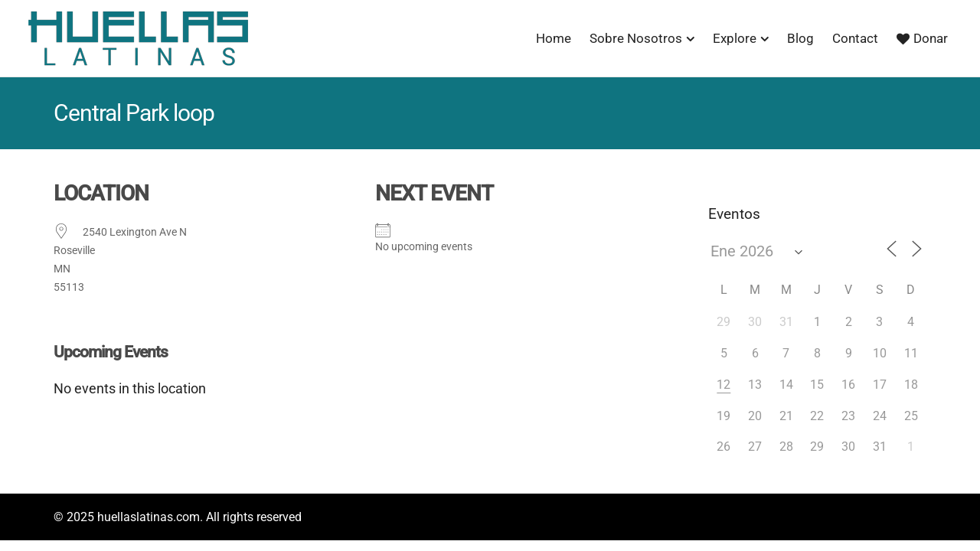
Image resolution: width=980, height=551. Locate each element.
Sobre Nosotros (636, 38)
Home (554, 38)
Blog (800, 38)
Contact (855, 38)
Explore (735, 38)
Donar (922, 38)
